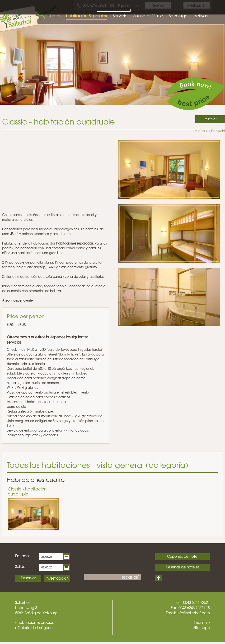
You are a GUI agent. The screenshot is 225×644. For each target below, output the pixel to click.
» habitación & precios (34, 622)
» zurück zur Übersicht (209, 131)
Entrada (22, 556)
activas (201, 16)
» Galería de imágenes (35, 628)
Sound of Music (148, 16)
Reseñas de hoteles (183, 567)
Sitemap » (202, 628)
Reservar (28, 578)
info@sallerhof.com (193, 613)
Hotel (55, 16)
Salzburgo (178, 16)
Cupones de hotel (183, 556)
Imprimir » (202, 622)
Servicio (120, 16)
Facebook (158, 578)
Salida (20, 567)
